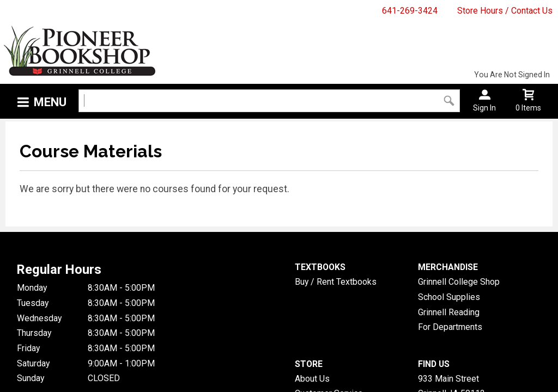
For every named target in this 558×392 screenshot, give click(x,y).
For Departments (450, 327)
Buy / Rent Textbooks (336, 282)
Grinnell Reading (449, 312)
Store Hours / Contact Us (505, 11)
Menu (50, 102)
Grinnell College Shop (459, 282)
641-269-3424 (410, 11)
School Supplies (449, 297)
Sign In (484, 108)
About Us (312, 379)
